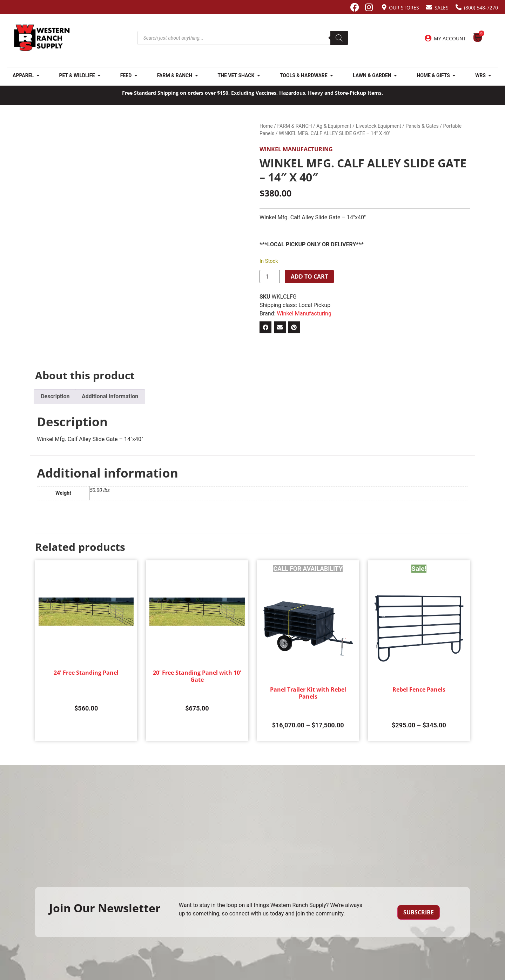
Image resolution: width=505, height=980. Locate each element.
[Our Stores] (384, 7)
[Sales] (429, 7)
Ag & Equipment (334, 126)
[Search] (339, 38)
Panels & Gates (422, 126)
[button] (265, 327)
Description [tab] (55, 396)
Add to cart (309, 276)
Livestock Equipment (378, 126)
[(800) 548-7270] (459, 7)
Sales (442, 8)
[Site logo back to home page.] (42, 38)
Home (266, 126)
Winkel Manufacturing (296, 149)
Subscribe (419, 912)
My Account (450, 38)
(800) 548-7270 (481, 8)
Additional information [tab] (110, 396)
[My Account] (428, 38)
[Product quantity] (270, 276)
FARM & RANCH (294, 126)
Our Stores (404, 8)
